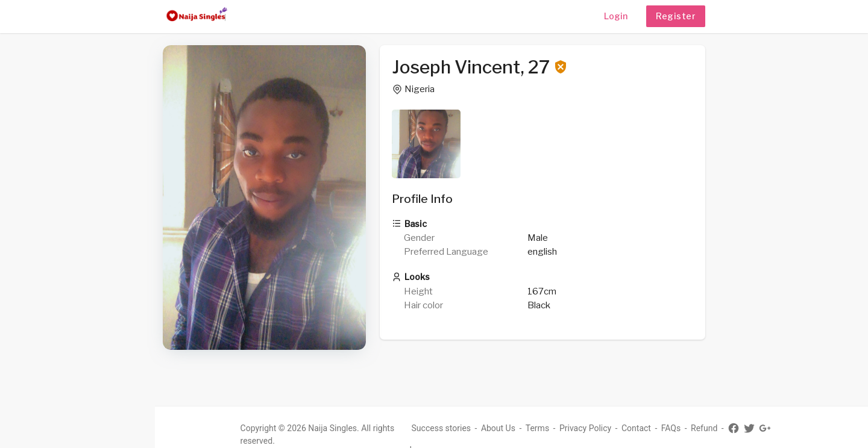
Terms (544, 428)
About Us (505, 428)
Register (676, 16)
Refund (711, 428)
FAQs (678, 428)
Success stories (448, 428)
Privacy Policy (592, 428)
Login (616, 16)
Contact (643, 428)
